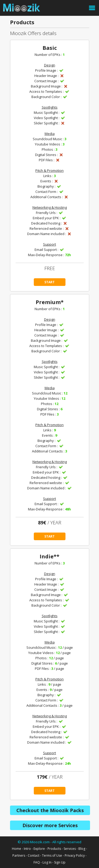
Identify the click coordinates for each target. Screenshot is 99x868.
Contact (34, 855)
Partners (19, 855)
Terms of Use (52, 855)
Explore (39, 849)
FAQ (37, 862)
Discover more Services (50, 825)
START (49, 282)
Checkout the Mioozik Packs (50, 810)
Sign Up (60, 862)
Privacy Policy (75, 855)
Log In (47, 862)
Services (70, 849)
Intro (27, 849)
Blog (82, 849)
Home (16, 849)
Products (54, 849)
